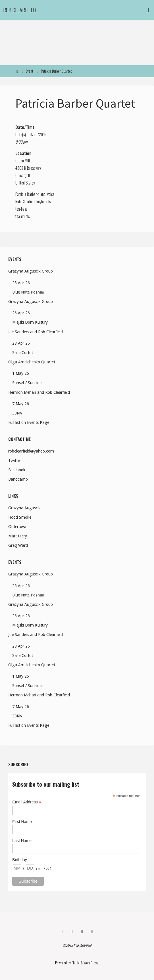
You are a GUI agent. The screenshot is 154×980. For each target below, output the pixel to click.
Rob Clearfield (19, 10)
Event (30, 71)
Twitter (15, 460)
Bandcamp (18, 479)
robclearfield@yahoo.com (31, 451)
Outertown (18, 527)
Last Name (22, 841)
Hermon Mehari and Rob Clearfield (39, 392)
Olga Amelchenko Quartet (32, 362)
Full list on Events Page (29, 422)
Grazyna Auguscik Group (31, 271)
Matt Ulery (18, 536)
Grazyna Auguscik (24, 508)
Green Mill (23, 161)
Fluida (75, 963)
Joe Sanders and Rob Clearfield (36, 332)
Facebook (17, 470)
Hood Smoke (20, 517)
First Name (22, 822)
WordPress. (91, 963)
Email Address (27, 802)
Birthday (19, 860)
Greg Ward (18, 545)
